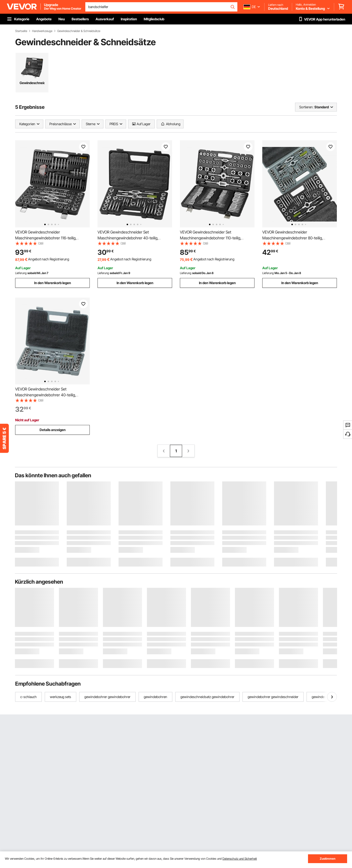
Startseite (21, 31)
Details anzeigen (53, 430)
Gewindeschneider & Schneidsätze (79, 31)
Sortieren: (306, 107)
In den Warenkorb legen (53, 283)
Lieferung (21, 273)
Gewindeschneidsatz (32, 83)
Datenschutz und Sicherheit (240, 859)
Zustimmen (328, 859)
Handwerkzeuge (42, 31)
